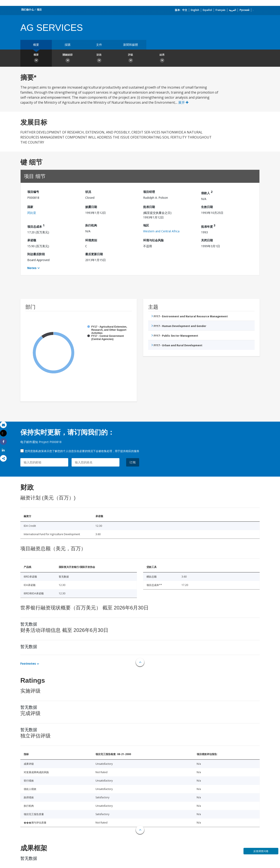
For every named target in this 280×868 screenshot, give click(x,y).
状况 (88, 192)
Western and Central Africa (161, 231)
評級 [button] (131, 59)
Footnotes (28, 663)
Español (207, 10)
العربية (232, 10)
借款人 (207, 192)
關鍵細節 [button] (68, 59)
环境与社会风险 (153, 240)
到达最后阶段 (36, 254)
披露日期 (91, 207)
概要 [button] (36, 59)
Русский (244, 10)
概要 (36, 45)
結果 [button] (162, 59)
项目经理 (149, 192)
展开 (183, 102)
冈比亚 (32, 213)
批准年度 (208, 226)
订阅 (133, 462)
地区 (146, 225)
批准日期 (149, 207)
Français (220, 10)
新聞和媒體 (131, 45)
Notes (32, 268)
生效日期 (207, 207)
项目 (39, 10)
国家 (30, 207)
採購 (68, 45)
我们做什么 (27, 10)
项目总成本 (36, 226)
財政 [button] (99, 59)
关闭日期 (207, 240)
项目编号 (33, 192)
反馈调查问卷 (261, 851)
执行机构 (91, 225)
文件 (99, 45)
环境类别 (91, 240)
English (195, 10)
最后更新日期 (94, 254)
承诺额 (32, 240)
